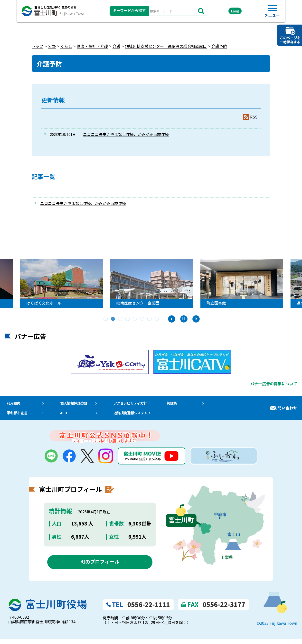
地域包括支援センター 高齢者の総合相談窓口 (166, 46)
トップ (38, 46)
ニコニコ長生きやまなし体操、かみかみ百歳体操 (126, 134)
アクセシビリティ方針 (139, 404)
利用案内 (13, 404)
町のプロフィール (100, 566)
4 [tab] (128, 319)
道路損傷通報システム (139, 416)
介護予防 (219, 46)
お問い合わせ (285, 410)
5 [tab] (135, 319)
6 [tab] (142, 319)
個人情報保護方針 (78, 404)
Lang (229, 12)
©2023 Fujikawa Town (277, 628)
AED (66, 416)
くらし (66, 46)
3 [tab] (121, 319)
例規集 (182, 404)
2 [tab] (113, 319)
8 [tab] (157, 319)
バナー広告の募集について (274, 384)
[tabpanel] (67, 284)
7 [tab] (150, 319)
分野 (52, 46)
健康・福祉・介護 (92, 46)
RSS (254, 117)
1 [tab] (106, 319)
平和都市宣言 (17, 416)
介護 (116, 46)
